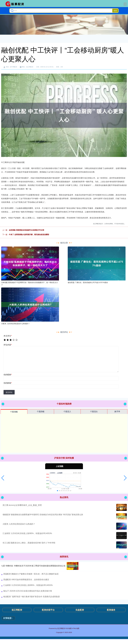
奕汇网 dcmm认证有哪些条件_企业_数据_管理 (22, 505)
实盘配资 (80, 610)
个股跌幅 (41, 412)
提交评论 (9, 392)
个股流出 (94, 412)
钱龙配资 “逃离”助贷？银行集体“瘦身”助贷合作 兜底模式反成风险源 (31, 597)
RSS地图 (68, 628)
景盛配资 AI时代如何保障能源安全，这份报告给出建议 (26, 580)
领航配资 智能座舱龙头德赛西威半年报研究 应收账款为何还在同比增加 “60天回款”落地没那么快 (43, 515)
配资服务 (111, 610)
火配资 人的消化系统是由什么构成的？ (19, 524)
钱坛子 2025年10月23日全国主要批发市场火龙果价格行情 (28, 591)
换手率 (117, 412)
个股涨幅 (14, 412)
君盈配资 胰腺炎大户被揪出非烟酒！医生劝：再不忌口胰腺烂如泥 (31, 574)
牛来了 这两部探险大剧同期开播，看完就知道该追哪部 (29, 235)
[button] (3, 478)
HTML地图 (76, 628)
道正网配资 (17, 610)
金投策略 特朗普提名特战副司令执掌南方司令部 (27, 230)
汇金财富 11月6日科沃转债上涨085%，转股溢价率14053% (27, 533)
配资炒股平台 (48, 610)
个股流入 (67, 412)
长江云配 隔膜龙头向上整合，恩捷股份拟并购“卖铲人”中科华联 (29, 543)
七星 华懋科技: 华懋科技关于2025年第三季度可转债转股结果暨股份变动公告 (33, 566)
